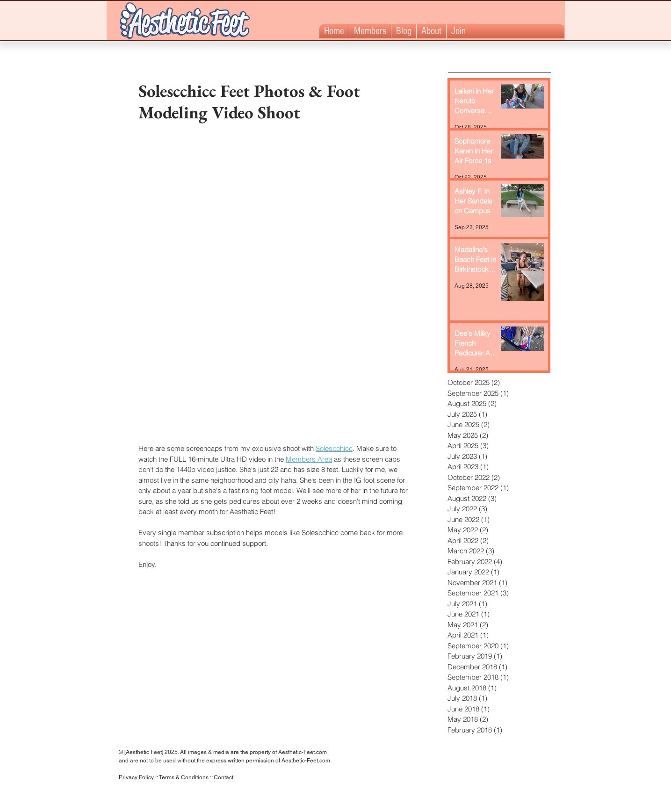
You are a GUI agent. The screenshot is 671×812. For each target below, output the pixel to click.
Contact (224, 777)
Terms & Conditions (184, 777)
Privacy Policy (136, 777)
